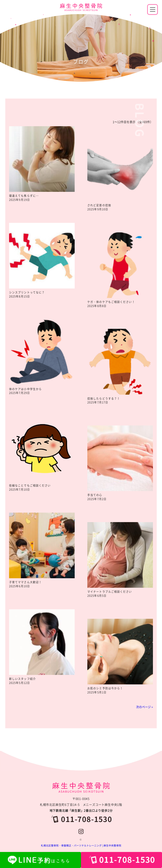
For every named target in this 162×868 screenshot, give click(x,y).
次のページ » (144, 707)
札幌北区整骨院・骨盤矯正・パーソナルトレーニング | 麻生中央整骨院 (81, 845)
